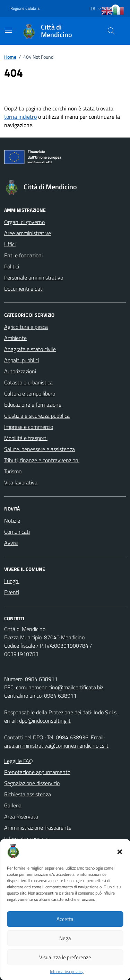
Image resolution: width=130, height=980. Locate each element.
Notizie (12, 521)
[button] (120, 851)
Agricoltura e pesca (26, 327)
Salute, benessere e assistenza (40, 449)
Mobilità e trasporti (26, 438)
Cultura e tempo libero (30, 393)
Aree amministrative (28, 233)
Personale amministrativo (34, 277)
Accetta (65, 919)
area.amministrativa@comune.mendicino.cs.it (56, 746)
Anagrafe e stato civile (30, 349)
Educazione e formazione (33, 405)
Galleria (13, 805)
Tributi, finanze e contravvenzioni (42, 460)
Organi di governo (24, 222)
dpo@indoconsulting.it (45, 721)
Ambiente (15, 338)
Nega (65, 938)
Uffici (10, 244)
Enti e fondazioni (23, 255)
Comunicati (17, 532)
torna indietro (20, 117)
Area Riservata (21, 816)
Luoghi (12, 581)
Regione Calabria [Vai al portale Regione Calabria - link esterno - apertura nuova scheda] (25, 8)
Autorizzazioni (20, 371)
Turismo (13, 471)
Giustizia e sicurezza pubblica (37, 416)
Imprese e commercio (29, 427)
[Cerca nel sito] (111, 31)
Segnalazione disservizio (32, 783)
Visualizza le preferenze (65, 957)
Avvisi (11, 543)
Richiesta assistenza (28, 794)
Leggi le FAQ (19, 761)
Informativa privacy (67, 972)
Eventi (12, 592)
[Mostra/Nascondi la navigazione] (8, 30)
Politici (12, 266)
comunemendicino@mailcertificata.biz (60, 687)
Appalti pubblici (21, 360)
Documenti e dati (24, 289)
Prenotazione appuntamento (37, 772)
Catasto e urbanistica (28, 382)
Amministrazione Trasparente (38, 828)
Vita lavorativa (21, 482)
